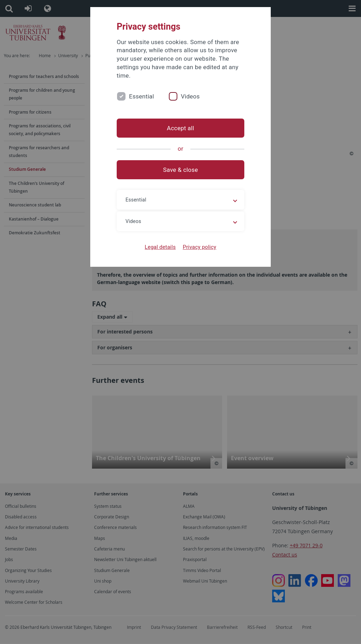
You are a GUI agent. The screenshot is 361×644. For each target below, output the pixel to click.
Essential (142, 96)
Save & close (181, 170)
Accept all (180, 128)
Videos (190, 96)
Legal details (160, 247)
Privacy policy (199, 247)
